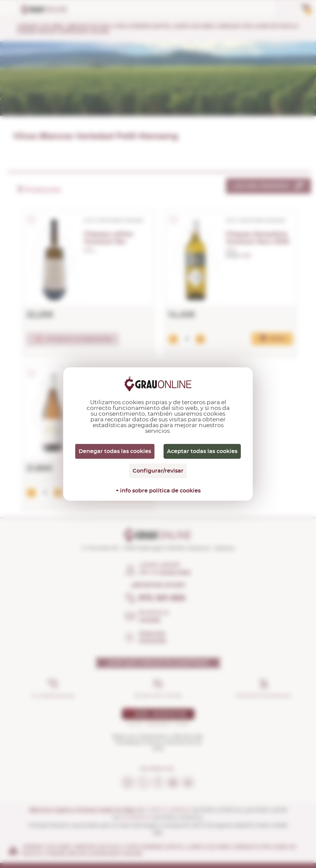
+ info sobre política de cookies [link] (158, 491)
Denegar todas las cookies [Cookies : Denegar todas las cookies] (115, 451)
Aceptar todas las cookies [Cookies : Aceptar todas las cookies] (202, 451)
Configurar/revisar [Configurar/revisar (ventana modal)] (158, 471)
